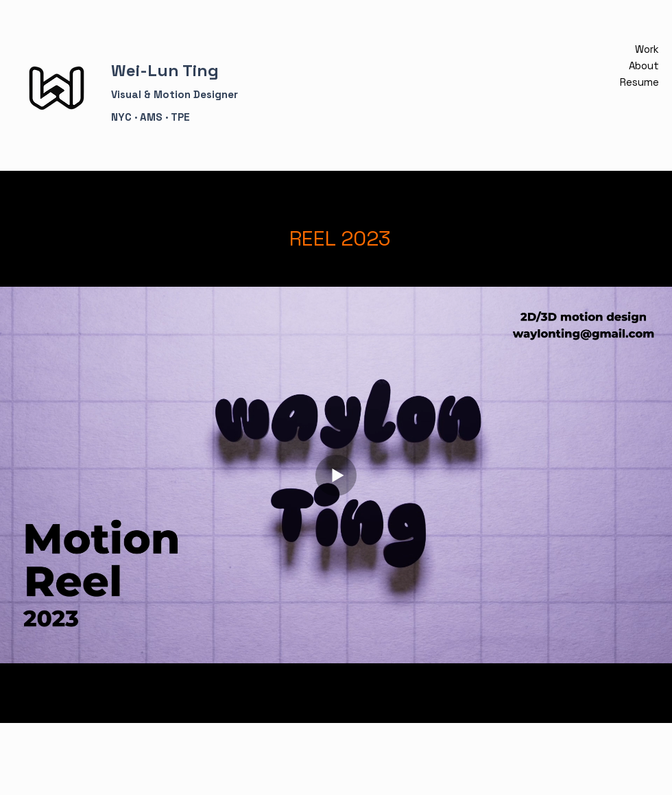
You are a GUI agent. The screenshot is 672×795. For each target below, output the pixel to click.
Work (647, 49)
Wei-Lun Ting (165, 70)
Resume (643, 82)
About (644, 66)
